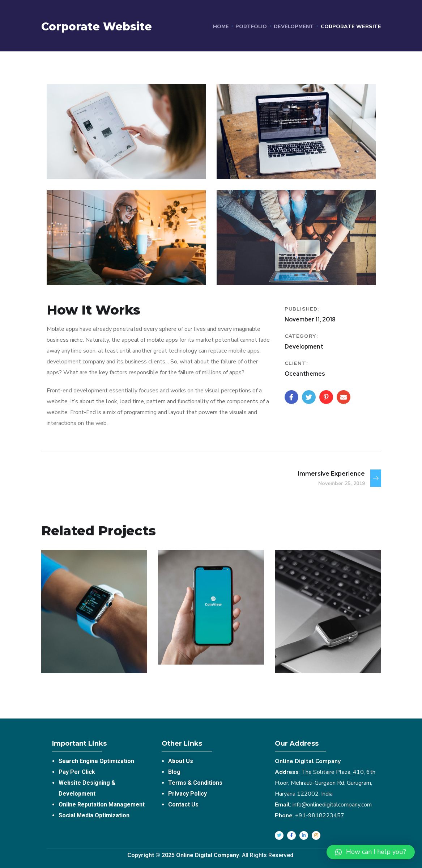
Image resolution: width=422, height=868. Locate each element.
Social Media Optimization (94, 815)
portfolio (251, 27)
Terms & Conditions (195, 783)
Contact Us (183, 804)
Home (221, 27)
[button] (371, 852)
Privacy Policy (187, 794)
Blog (174, 772)
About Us (181, 761)
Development (294, 27)
